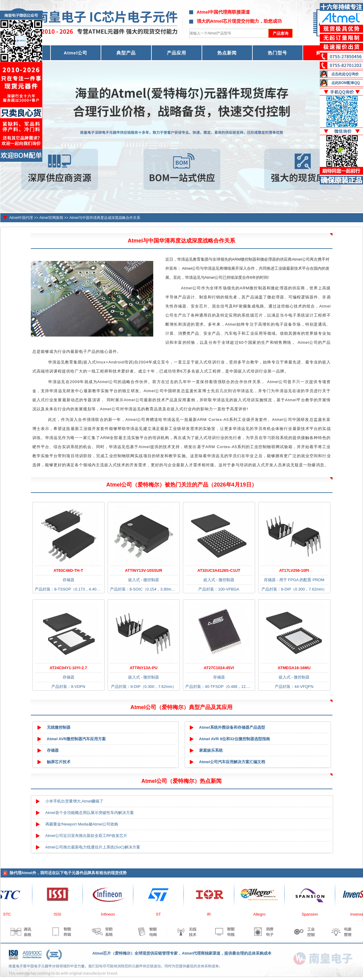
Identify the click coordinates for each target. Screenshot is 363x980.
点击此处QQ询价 (345, 74)
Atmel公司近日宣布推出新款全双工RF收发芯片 (86, 836)
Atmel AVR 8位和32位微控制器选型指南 (235, 739)
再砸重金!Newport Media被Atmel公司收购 (82, 824)
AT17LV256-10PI (294, 570)
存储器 (53, 750)
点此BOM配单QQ (346, 83)
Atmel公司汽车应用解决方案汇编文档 (232, 762)
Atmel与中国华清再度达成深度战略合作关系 (105, 218)
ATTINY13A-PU (144, 668)
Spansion (312, 914)
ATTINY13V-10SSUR (143, 570)
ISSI (60, 914)
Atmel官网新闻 (51, 218)
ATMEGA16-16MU (294, 668)
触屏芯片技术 (59, 762)
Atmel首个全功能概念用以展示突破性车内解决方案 (90, 813)
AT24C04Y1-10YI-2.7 (68, 668)
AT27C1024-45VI (219, 668)
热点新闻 (227, 53)
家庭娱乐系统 (211, 750)
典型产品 (126, 53)
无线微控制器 (59, 727)
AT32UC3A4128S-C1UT (219, 570)
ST (161, 914)
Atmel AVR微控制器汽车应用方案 (76, 739)
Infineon (110, 914)
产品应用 (177, 53)
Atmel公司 (76, 53)
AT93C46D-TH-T (68, 570)
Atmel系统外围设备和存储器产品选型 (232, 727)
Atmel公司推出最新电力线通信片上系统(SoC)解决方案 (93, 847)
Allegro (261, 914)
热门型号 (277, 53)
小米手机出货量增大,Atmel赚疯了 (75, 801)
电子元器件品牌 (78, 873)
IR (211, 914)
